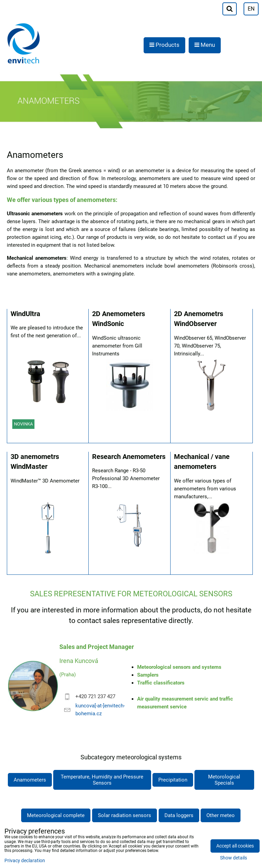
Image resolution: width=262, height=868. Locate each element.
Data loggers (179, 815)
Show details (234, 858)
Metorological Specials (224, 780)
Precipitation (173, 780)
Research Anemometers (129, 457)
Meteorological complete (56, 815)
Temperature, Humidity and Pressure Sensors (102, 780)
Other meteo (221, 815)
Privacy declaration (25, 861)
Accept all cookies (235, 846)
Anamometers (30, 780)
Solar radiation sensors (125, 815)
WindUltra (25, 314)
